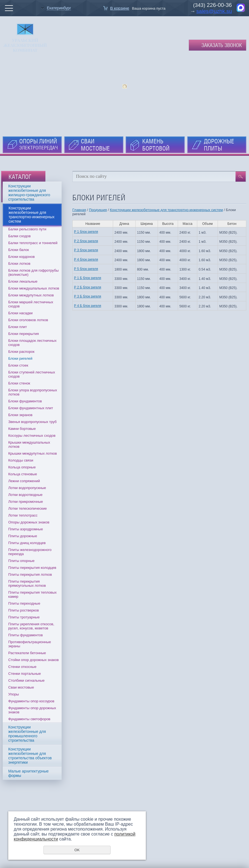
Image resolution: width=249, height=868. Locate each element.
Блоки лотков (19, 264)
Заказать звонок (222, 45)
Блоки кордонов (21, 257)
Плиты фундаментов (25, 635)
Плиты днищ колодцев (27, 543)
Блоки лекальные (23, 281)
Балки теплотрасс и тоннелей (33, 243)
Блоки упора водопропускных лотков (33, 392)
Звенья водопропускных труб (32, 422)
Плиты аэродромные (26, 529)
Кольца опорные (22, 467)
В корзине (120, 8)
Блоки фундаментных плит (31, 408)
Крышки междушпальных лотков (29, 444)
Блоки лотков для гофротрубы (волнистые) (33, 272)
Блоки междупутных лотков (31, 295)
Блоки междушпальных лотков (34, 288)
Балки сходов (19, 236)
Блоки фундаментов (25, 401)
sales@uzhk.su (214, 11)
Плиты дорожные (23, 536)
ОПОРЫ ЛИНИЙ (39, 144)
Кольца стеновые (23, 474)
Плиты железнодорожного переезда (30, 552)
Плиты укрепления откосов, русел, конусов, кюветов (31, 626)
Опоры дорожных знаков (29, 522)
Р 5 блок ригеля (86, 269)
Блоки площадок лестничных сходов (32, 343)
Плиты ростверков (24, 610)
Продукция (98, 210)
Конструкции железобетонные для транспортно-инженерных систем (166, 210)
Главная (79, 210)
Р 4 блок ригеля (86, 260)
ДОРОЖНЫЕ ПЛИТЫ (219, 145)
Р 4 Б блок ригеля (88, 306)
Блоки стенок (19, 383)
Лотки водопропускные (27, 488)
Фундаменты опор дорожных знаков (32, 710)
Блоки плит (18, 327)
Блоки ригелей (20, 358)
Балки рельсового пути (27, 229)
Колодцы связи (21, 460)
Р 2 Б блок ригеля (88, 287)
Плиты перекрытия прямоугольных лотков (27, 583)
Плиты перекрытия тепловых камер (32, 594)
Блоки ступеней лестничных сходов (32, 374)
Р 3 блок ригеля (86, 250)
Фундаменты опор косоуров (31, 701)
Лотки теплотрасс (23, 515)
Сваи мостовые (21, 687)
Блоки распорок (21, 352)
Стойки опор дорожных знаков (33, 660)
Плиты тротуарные (24, 617)
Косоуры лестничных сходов (32, 436)
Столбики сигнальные (26, 680)
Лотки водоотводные (25, 495)
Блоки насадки (20, 313)
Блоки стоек (18, 365)
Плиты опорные (21, 561)
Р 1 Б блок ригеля (88, 278)
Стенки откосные (22, 667)
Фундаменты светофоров (29, 719)
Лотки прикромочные (26, 502)
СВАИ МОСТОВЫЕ (95, 145)
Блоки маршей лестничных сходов (31, 304)
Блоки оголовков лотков (28, 320)
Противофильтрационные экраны (30, 644)
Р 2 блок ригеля (86, 241)
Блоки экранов (20, 415)
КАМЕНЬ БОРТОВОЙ (156, 145)
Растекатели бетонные (27, 653)
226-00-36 (219, 5)
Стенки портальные (25, 674)
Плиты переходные (24, 603)
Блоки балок (19, 250)
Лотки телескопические (28, 508)
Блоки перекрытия (24, 334)
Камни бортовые (22, 429)
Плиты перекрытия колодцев (32, 568)
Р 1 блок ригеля (86, 232)
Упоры (14, 694)
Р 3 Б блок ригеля (88, 296)
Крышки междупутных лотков (33, 453)
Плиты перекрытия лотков (30, 574)
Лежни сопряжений (24, 481)
